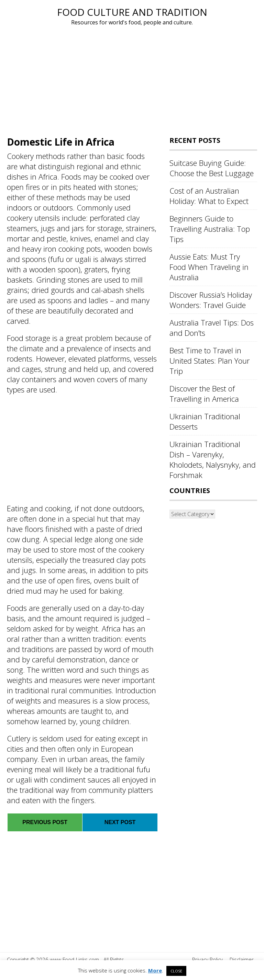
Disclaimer (242, 959)
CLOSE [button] (176, 971)
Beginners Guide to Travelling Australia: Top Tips (210, 229)
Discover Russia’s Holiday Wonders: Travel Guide (211, 300)
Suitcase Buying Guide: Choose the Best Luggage (212, 168)
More (155, 970)
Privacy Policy (207, 959)
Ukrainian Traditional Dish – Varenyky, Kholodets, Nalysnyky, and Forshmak (213, 459)
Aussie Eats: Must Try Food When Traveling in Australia (209, 267)
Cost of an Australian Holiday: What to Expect (209, 196)
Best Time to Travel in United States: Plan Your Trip (210, 361)
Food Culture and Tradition (132, 12)
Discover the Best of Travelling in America (204, 394)
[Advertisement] (132, 78)
